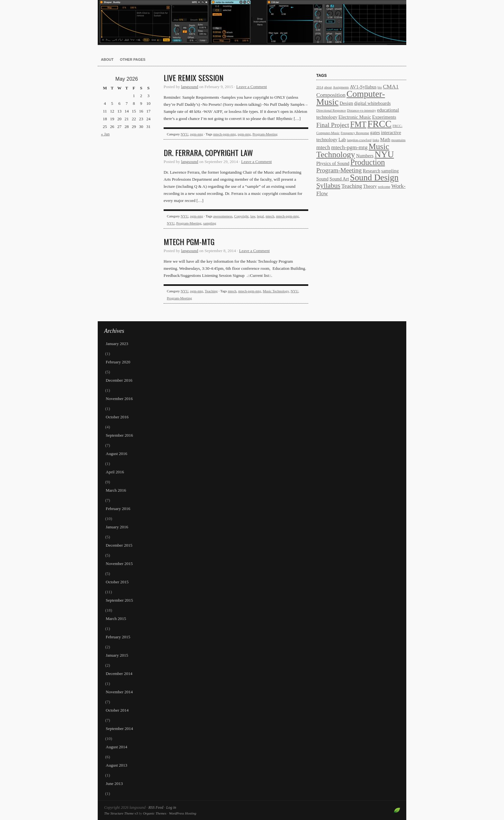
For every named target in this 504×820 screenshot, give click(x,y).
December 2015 (119, 545)
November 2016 (119, 399)
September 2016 (119, 435)
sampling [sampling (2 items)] (390, 171)
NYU (184, 134)
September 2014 (119, 729)
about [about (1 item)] (328, 87)
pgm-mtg (196, 134)
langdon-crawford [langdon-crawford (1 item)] (359, 140)
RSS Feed (156, 807)
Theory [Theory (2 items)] (370, 186)
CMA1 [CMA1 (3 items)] (391, 87)
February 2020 (118, 362)
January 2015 (117, 655)
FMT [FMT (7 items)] (358, 124)
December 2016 (119, 380)
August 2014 (117, 747)
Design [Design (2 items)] (346, 103)
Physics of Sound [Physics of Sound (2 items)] (333, 163)
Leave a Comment (252, 87)
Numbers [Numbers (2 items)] (365, 156)
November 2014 (119, 692)
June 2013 (114, 784)
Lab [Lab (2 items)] (342, 140)
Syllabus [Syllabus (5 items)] (328, 186)
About (107, 59)
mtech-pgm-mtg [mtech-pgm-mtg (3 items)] (349, 147)
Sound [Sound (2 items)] (322, 179)
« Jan (105, 134)
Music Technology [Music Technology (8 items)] (353, 150)
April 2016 (115, 472)
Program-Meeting (265, 134)
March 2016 (116, 490)
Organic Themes (155, 813)
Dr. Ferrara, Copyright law (208, 152)
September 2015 (119, 600)
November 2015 (119, 564)
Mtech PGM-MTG (189, 241)
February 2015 (118, 637)
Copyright (242, 216)
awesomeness (223, 216)
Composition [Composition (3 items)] (331, 95)
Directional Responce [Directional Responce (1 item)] (331, 110)
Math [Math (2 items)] (385, 140)
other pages (133, 59)
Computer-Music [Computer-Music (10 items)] (351, 98)
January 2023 (117, 344)
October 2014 (117, 710)
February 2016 (118, 509)
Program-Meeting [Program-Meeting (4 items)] (339, 170)
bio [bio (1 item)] (380, 87)
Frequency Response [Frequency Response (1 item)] (355, 133)
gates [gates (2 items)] (375, 132)
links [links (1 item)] (376, 140)
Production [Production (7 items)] (368, 162)
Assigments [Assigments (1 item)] (341, 87)
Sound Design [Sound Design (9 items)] (374, 178)
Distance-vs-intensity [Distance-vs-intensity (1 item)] (361, 110)
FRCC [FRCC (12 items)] (379, 124)
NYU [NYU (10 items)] (384, 154)
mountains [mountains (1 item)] (398, 140)
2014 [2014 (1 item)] (320, 87)
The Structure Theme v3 (121, 813)
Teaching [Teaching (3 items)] (352, 186)
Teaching (211, 291)
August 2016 (117, 454)
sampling (210, 223)
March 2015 (116, 619)
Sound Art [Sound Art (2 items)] (339, 179)
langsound (252, 23)
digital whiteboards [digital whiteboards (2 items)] (373, 103)
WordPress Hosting (183, 813)
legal (260, 216)
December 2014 (119, 674)
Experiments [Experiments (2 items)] (384, 117)
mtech (270, 216)
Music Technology (276, 291)
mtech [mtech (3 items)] (323, 147)
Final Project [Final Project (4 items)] (333, 125)
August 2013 (117, 765)
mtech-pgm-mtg (225, 134)
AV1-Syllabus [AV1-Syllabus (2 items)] (363, 87)
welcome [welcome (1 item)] (384, 187)
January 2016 (117, 527)
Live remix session (194, 77)
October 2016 (117, 417)
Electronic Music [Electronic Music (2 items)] (355, 117)
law (253, 216)
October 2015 (117, 582)
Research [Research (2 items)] (372, 171)
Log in (171, 807)
